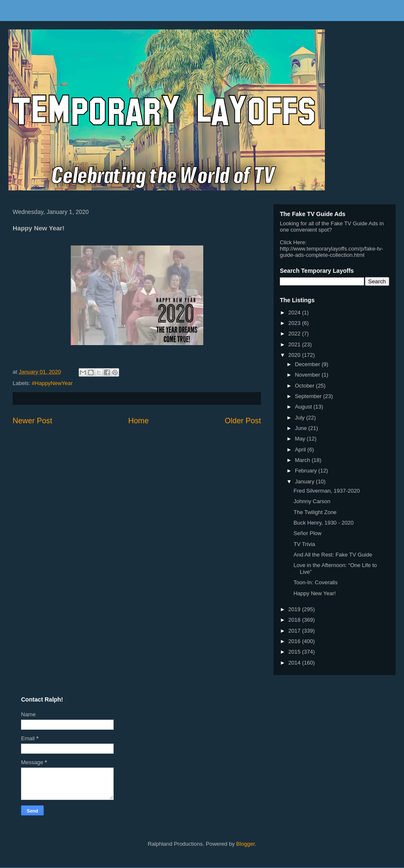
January (306, 481)
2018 (295, 620)
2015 (295, 652)
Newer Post (32, 421)
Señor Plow (307, 533)
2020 (295, 355)
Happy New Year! (314, 593)
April (301, 450)
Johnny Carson (312, 501)
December (308, 364)
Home (139, 421)
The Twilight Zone (315, 512)
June (302, 428)
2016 (295, 641)
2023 (295, 323)
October (306, 386)
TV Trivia (304, 544)
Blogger (245, 844)
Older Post (243, 421)
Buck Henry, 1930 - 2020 (323, 523)
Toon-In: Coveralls (315, 582)
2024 (295, 313)
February (307, 471)
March (303, 460)
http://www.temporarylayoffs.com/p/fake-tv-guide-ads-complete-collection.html (331, 252)
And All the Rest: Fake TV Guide (333, 555)
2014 (295, 663)
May (301, 439)
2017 (295, 631)
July (301, 418)
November (308, 375)
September (309, 396)
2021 (295, 344)
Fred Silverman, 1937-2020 (327, 491)
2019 (295, 609)
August (304, 407)
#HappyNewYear (52, 383)
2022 (295, 334)
